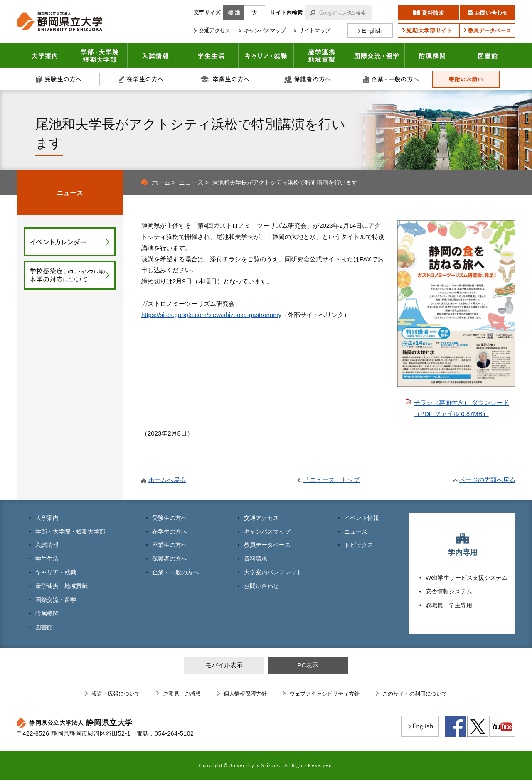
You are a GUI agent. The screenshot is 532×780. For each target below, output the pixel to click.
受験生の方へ (58, 79)
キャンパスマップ (267, 531)
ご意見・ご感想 (182, 694)
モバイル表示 (224, 665)
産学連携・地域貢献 (321, 56)
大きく (255, 13)
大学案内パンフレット (273, 572)
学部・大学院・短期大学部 (70, 531)
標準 (234, 13)
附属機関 (432, 56)
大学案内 (44, 56)
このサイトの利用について (415, 694)
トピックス (359, 545)
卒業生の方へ (224, 79)
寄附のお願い (466, 79)
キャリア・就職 (266, 56)
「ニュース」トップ (331, 480)
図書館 (488, 56)
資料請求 (256, 559)
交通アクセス (261, 518)
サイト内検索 (286, 13)
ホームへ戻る (167, 480)
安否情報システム (449, 591)
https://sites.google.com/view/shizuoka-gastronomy (211, 315)
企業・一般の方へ (391, 79)
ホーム (161, 182)
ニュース (191, 182)
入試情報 (155, 56)
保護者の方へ (308, 79)
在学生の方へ (141, 79)
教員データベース (267, 545)
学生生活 (211, 56)
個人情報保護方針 (245, 694)
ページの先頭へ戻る (487, 480)
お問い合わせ (261, 586)
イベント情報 (362, 518)
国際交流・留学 (377, 56)
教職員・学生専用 (449, 605)
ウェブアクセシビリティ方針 (324, 694)
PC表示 (308, 665)
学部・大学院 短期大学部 (100, 56)
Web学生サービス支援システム (467, 578)
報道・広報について (116, 694)
